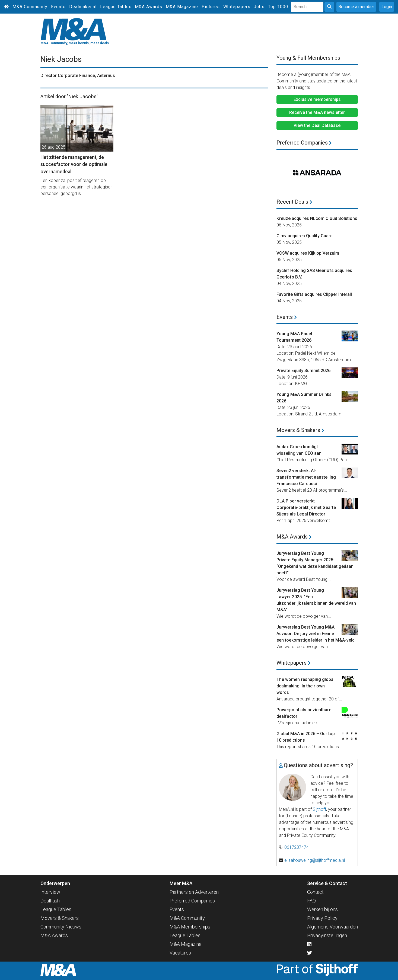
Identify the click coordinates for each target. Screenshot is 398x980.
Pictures (211, 7)
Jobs (259, 7)
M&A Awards (149, 7)
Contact (315, 892)
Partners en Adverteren (194, 892)
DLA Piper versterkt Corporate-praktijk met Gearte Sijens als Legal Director (306, 507)
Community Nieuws (61, 927)
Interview (50, 892)
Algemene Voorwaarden (332, 927)
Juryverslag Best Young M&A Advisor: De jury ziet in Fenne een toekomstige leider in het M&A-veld (316, 634)
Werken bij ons (322, 909)
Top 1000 (278, 7)
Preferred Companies (304, 143)
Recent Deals (294, 202)
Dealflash (50, 901)
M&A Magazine (182, 7)
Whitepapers (237, 7)
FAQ (311, 901)
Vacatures (180, 953)
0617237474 (297, 847)
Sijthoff (319, 809)
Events (58, 7)
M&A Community (30, 7)
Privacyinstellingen (327, 935)
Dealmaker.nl (83, 7)
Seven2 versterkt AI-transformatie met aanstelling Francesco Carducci (306, 477)
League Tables (116, 7)
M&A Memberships (190, 927)
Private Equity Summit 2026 (303, 371)
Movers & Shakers (300, 430)
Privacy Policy (322, 918)
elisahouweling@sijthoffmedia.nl (315, 860)
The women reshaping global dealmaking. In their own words (305, 686)
